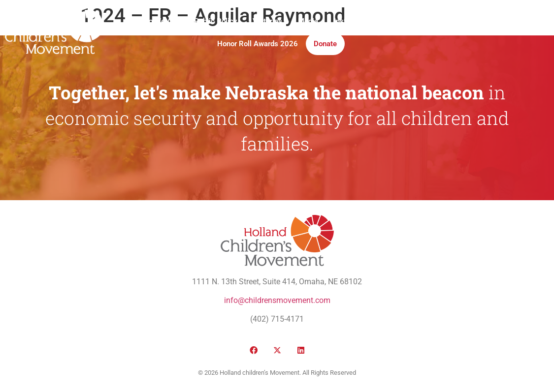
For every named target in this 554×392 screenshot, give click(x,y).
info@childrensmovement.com (277, 300)
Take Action (396, 21)
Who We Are (158, 21)
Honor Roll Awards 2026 (258, 44)
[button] (459, 33)
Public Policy (215, 21)
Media (308, 21)
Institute (347, 21)
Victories (267, 21)
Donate (325, 44)
